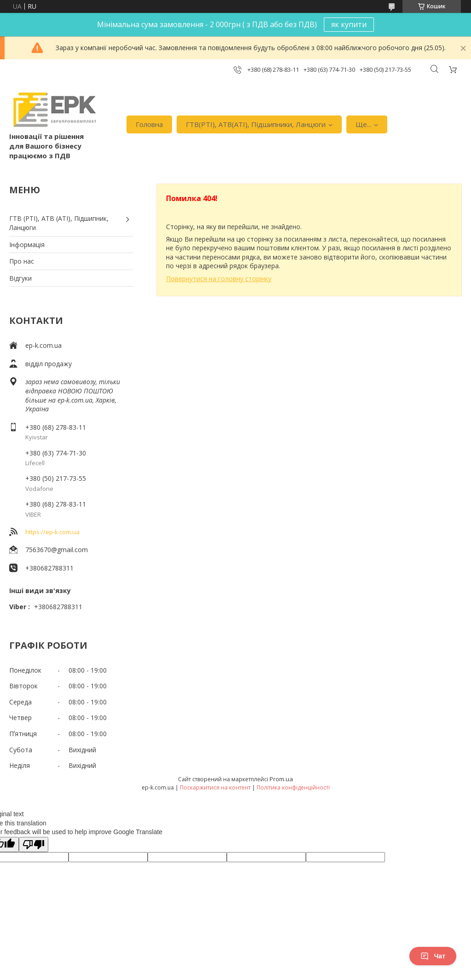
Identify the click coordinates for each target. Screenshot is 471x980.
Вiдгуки (20, 278)
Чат (433, 956)
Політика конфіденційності (293, 787)
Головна (149, 124)
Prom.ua (281, 779)
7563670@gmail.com (57, 550)
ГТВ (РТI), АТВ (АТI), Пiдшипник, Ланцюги (59, 223)
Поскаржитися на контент (215, 787)
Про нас (22, 261)
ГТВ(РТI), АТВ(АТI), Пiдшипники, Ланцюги (256, 124)
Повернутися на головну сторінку (219, 279)
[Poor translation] (34, 845)
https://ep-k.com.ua (52, 532)
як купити (349, 24)
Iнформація (27, 245)
